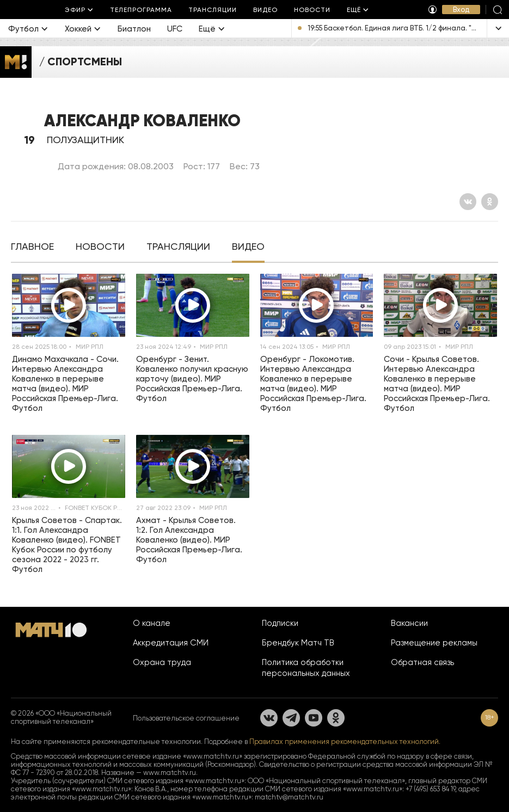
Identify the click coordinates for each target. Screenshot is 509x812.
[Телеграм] (291, 718)
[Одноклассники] (490, 202)
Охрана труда (162, 662)
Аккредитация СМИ (171, 643)
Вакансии (409, 623)
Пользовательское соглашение (186, 718)
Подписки (280, 623)
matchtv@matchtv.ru (289, 797)
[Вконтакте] (468, 202)
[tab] (32, 248)
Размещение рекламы (434, 643)
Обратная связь (422, 662)
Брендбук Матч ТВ (298, 643)
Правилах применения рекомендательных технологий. (345, 742)
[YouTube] (314, 718)
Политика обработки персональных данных (306, 668)
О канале (152, 623)
